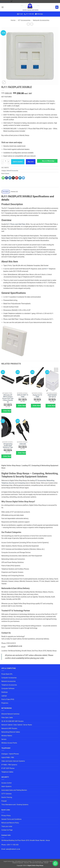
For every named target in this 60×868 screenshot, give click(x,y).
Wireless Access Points (9, 743)
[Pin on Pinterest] (17, 178)
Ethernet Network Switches (10, 714)
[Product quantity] (6, 161)
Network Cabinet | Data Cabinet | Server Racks (17, 725)
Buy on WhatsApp (48, 161)
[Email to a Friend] (13, 178)
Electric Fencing (7, 797)
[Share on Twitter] (10, 178)
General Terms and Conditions (12, 819)
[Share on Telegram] (23, 178)
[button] (3, 7)
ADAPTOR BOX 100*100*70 (52, 396)
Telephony (5, 483)
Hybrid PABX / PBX (8, 757)
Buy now (31, 162)
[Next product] (28, 24)
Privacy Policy (6, 816)
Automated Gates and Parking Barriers (14, 790)
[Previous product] (32, 24)
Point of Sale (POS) (8, 699)
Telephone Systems (18, 863)
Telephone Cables (7, 772)
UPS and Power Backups (36, 863)
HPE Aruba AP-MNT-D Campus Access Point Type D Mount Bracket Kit (8, 399)
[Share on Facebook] (7, 178)
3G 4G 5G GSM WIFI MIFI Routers (12, 721)
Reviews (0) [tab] (14, 192)
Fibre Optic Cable (7, 718)
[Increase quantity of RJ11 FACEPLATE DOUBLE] (9, 162)
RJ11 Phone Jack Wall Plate (16, 224)
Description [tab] (6, 192)
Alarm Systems (6, 786)
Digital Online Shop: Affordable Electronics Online (18, 861)
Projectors (5, 703)
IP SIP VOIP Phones (8, 768)
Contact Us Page (7, 830)
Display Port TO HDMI (37, 396)
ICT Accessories (24, 20)
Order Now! (7, 411)
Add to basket (18, 162)
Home (13, 20)
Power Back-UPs (7, 674)
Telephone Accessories (9, 685)
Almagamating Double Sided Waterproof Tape (8, 446)
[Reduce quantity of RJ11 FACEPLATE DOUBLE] (3, 162)
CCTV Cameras (6, 794)
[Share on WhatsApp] (3, 178)
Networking (50, 481)
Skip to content (6, 2)
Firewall (4, 801)
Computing (21, 483)
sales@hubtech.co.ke (15, 646)
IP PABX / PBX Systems (9, 765)
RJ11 (46, 269)
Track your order (7, 826)
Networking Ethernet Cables (11, 732)
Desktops (5, 692)
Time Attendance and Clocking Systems (15, 805)
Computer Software (8, 688)
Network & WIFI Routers (9, 728)
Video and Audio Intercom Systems (13, 761)
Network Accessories (41, 20)
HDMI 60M (23, 444)
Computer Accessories (9, 678)
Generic (7, 174)
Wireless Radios (7, 736)
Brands (46, 863)
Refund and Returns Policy (10, 823)
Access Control (6, 783)
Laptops (4, 696)
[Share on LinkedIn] (20, 178)
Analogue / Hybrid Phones (10, 754)
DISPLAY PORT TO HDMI (23, 396)
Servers (4, 739)
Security (11, 483)
